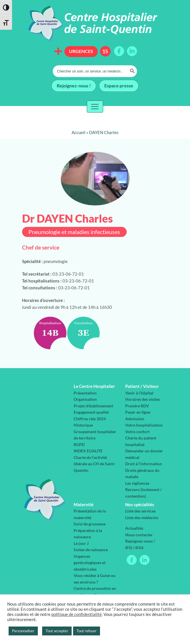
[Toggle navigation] (95, 107)
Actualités (134, 528)
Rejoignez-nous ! (74, 85)
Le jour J (81, 543)
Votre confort (137, 432)
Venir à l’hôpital (139, 393)
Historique (83, 425)
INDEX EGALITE (88, 451)
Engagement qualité (91, 412)
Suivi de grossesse (90, 524)
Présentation (85, 393)
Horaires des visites (143, 399)
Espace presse (119, 85)
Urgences (81, 51)
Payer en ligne (138, 412)
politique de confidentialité (77, 614)
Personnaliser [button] (23, 631)
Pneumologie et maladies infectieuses (74, 232)
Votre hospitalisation (144, 425)
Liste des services (140, 511)
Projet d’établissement (93, 406)
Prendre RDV (137, 406)
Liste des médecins (142, 518)
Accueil (79, 132)
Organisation (85, 399)
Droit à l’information (144, 464)
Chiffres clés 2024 (90, 419)
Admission (135, 419)
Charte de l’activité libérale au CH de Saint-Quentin (95, 464)
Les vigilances (137, 483)
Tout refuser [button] (87, 631)
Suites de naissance (91, 550)
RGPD (79, 444)
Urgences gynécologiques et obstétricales (90, 563)
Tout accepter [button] (57, 631)
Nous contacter (139, 535)
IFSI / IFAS (134, 548)
